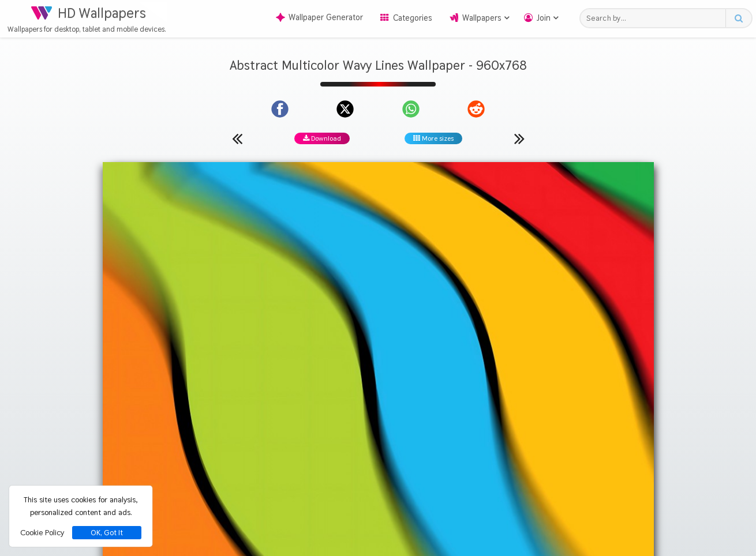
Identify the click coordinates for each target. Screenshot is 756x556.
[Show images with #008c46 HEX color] (506, 418)
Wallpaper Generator (319, 17)
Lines (431, 374)
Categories (413, 18)
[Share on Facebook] (280, 109)
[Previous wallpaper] (237, 138)
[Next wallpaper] (519, 138)
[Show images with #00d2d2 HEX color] (373, 418)
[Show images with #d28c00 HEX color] (462, 418)
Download (322, 138)
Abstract (353, 374)
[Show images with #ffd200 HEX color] (283, 418)
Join (544, 18)
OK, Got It (107, 533)
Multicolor (395, 374)
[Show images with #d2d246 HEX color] (328, 418)
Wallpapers (482, 18)
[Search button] (738, 18)
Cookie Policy (42, 532)
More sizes (433, 138)
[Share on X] (345, 109)
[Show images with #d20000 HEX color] (417, 418)
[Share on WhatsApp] (411, 109)
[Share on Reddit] (476, 109)
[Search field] (656, 18)
